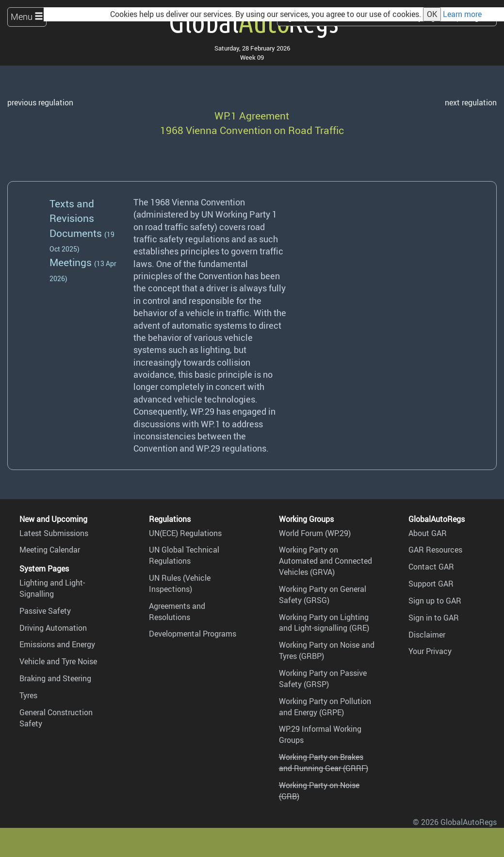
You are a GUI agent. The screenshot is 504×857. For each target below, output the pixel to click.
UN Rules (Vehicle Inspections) (180, 583)
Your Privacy (430, 651)
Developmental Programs (193, 634)
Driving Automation (53, 628)
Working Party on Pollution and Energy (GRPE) (325, 707)
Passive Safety (45, 611)
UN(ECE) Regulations (185, 533)
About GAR (428, 533)
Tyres (28, 695)
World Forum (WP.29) (315, 533)
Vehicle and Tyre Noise (58, 661)
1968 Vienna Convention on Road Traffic (252, 130)
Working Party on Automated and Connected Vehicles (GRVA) (325, 561)
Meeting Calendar (50, 550)
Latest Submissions (54, 533)
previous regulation (40, 102)
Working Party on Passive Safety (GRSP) (323, 679)
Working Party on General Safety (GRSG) (323, 595)
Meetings (71, 262)
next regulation (471, 102)
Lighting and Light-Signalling (52, 588)
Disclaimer (427, 635)
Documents (76, 233)
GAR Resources (435, 550)
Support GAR (431, 584)
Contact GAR (431, 567)
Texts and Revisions (72, 210)
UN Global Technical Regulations (184, 555)
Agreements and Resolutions (177, 612)
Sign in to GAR (434, 618)
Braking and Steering (55, 678)
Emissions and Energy (57, 644)
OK (432, 14)
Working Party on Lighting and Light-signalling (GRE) (324, 623)
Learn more (462, 14)
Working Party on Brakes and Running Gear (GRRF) (324, 763)
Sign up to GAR (435, 601)
